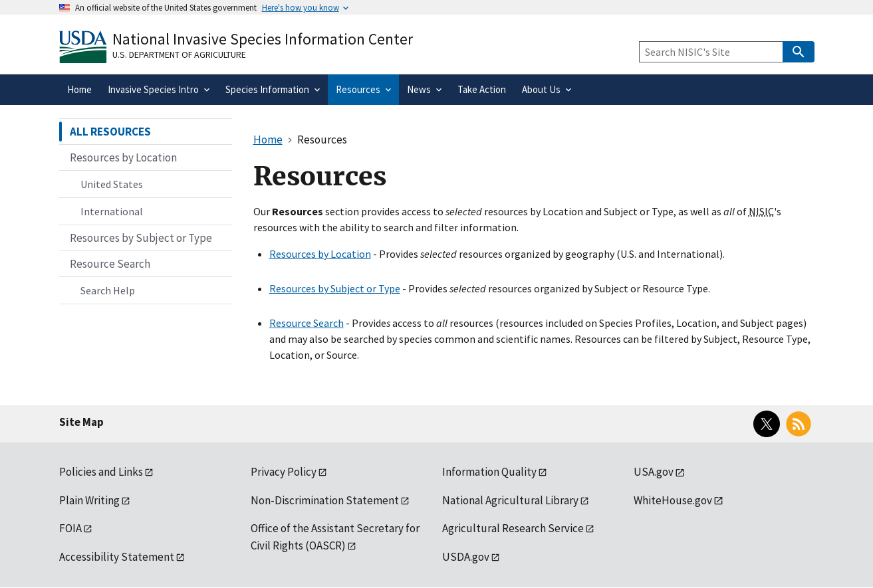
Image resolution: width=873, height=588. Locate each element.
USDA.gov (466, 557)
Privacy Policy (284, 472)
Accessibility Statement (117, 557)
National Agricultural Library (510, 500)
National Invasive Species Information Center (263, 39)
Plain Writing (89, 500)
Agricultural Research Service (513, 528)
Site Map (81, 422)
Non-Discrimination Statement (325, 500)
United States (112, 184)
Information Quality (489, 472)
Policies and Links (101, 472)
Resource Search (307, 323)
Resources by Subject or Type (335, 288)
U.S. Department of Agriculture (179, 54)
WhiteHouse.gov (673, 500)
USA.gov (654, 472)
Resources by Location (320, 254)
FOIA (70, 528)
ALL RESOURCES (110, 132)
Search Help (108, 290)
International (112, 211)
